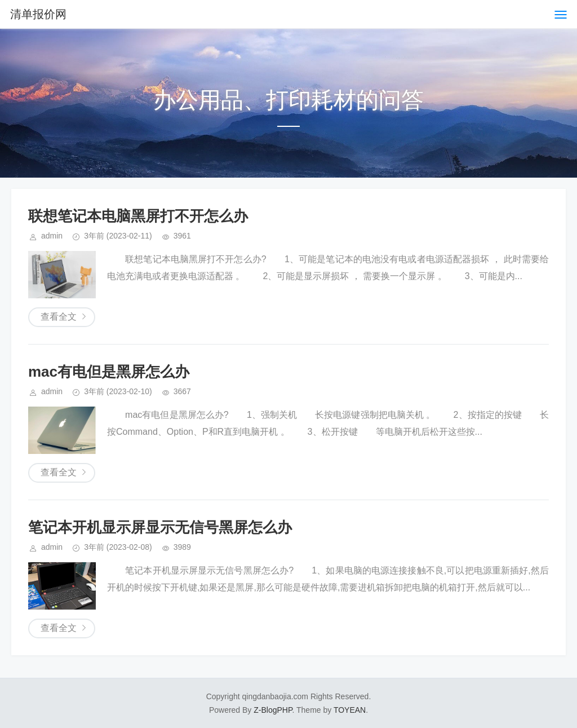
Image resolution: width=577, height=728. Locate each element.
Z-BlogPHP (273, 710)
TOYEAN (350, 710)
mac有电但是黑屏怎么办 (109, 372)
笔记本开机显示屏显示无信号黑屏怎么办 (160, 527)
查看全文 (59, 317)
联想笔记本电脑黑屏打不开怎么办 (138, 216)
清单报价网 (38, 14)
